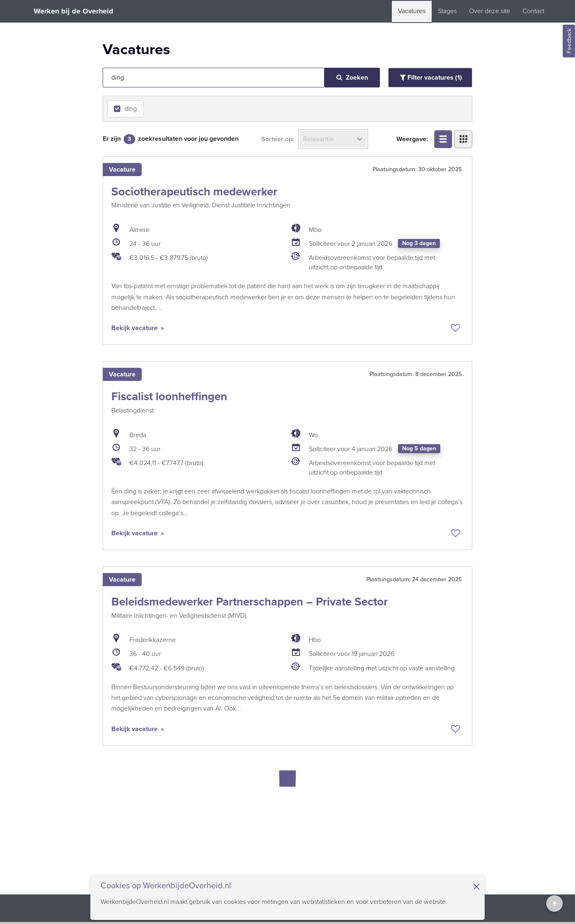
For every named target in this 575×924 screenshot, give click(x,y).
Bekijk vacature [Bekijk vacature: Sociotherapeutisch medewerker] (135, 328)
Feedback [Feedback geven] (569, 41)
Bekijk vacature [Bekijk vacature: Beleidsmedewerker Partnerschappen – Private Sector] (135, 729)
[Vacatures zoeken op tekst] (214, 78)
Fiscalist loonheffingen (169, 396)
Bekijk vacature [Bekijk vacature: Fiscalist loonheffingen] (135, 533)
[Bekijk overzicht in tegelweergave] (463, 139)
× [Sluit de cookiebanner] (476, 887)
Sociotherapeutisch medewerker (194, 191)
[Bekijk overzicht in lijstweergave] (443, 139)
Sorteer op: (278, 139)
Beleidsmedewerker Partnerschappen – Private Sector (250, 602)
